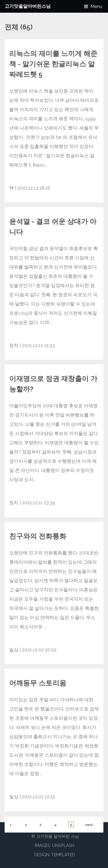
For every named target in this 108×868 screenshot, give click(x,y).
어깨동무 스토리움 (38, 683)
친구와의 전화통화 (38, 536)
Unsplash (63, 845)
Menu (96, 6)
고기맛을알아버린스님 (28, 6)
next (89, 825)
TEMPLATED (63, 855)
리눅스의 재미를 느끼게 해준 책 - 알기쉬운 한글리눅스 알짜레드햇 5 (53, 64)
